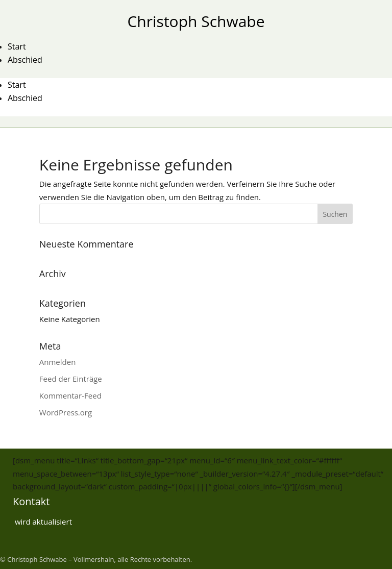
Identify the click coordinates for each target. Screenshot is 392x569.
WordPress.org (66, 412)
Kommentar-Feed (70, 395)
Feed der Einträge (71, 379)
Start (17, 46)
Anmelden (58, 362)
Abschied (25, 60)
